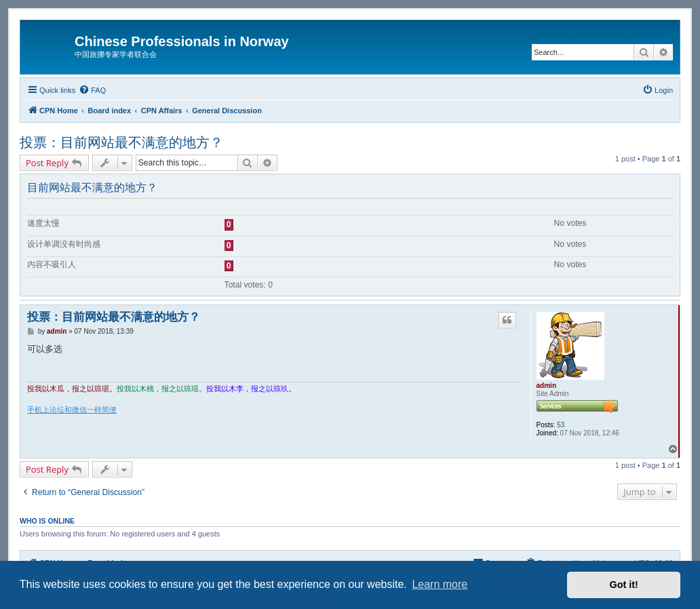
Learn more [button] (440, 584)
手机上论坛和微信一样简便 (72, 410)
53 (561, 425)
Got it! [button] (624, 585)
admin (546, 386)
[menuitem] (92, 90)
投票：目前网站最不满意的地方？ (121, 142)
